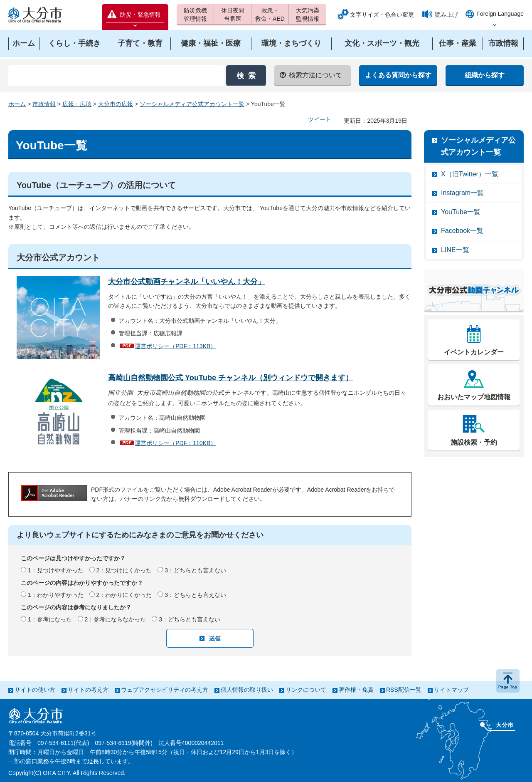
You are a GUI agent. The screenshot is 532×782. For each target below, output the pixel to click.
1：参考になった (50, 619)
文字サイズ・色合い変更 (382, 15)
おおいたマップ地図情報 (474, 397)
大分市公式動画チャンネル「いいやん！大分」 (187, 282)
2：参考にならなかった (116, 619)
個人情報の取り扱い (247, 690)
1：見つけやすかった (56, 570)
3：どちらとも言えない (195, 570)
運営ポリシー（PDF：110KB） (175, 443)
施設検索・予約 (474, 442)
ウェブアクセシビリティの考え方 (165, 690)
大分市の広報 (116, 104)
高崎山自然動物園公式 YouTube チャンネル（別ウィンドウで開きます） (230, 378)
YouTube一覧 (461, 212)
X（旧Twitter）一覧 (470, 174)
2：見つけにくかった (124, 570)
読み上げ (446, 15)
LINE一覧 (455, 250)
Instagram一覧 (462, 193)
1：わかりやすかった (56, 595)
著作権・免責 (356, 690)
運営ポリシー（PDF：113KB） (175, 346)
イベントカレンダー (474, 352)
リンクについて (306, 690)
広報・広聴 (77, 104)
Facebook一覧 (462, 231)
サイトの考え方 (88, 690)
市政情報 (44, 104)
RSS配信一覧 (404, 690)
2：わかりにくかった (124, 595)
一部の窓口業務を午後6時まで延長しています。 (71, 761)
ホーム (17, 104)
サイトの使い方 (35, 690)
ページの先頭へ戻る (508, 681)
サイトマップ (451, 690)
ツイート (320, 119)
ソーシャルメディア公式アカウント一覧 (192, 104)
